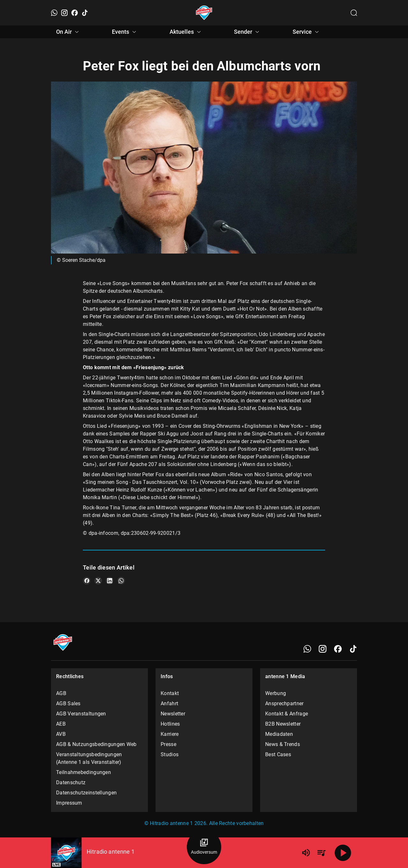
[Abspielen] (343, 853)
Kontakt (170, 693)
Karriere (170, 734)
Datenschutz (71, 782)
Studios (170, 754)
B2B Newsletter (283, 724)
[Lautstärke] (306, 853)
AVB (61, 734)
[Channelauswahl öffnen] (354, 13)
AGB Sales (68, 703)
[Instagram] (64, 13)
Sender (248, 32)
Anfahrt (169, 703)
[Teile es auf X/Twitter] (98, 581)
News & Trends (283, 744)
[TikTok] (85, 13)
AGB (61, 693)
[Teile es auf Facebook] (87, 581)
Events (125, 32)
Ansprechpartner (284, 703)
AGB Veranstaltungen (81, 714)
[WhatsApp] (54, 13)
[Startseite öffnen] (204, 13)
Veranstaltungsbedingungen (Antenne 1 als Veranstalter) (89, 758)
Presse (168, 744)
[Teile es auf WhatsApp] (121, 581)
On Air (68, 32)
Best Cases (278, 754)
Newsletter (173, 714)
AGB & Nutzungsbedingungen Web (96, 744)
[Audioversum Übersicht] (204, 847)
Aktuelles (186, 32)
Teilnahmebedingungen (84, 772)
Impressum (69, 803)
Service (307, 32)
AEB (61, 724)
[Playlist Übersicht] (321, 853)
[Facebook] (75, 13)
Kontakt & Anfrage (287, 714)
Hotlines (170, 724)
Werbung (276, 693)
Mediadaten (279, 734)
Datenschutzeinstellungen (86, 793)
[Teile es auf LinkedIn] (110, 581)
